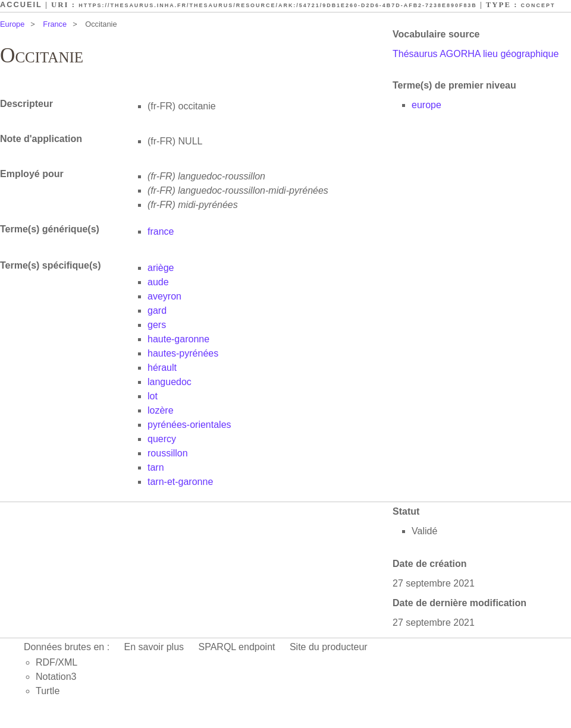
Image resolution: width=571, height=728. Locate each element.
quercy (162, 439)
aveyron (164, 296)
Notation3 (56, 677)
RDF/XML (57, 662)
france (161, 231)
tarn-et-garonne (180, 482)
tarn (156, 467)
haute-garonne (178, 339)
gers (157, 325)
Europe (12, 24)
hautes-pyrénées (183, 353)
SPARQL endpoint (237, 647)
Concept (538, 5)
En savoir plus (154, 647)
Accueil (21, 4)
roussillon (168, 453)
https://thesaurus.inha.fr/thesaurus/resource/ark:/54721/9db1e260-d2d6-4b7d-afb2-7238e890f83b (278, 5)
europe (426, 105)
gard (157, 311)
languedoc (170, 382)
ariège (161, 268)
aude (158, 282)
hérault (162, 368)
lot (153, 396)
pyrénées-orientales (189, 425)
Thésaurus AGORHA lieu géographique (476, 54)
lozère (161, 410)
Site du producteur (329, 647)
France (55, 24)
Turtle (48, 691)
